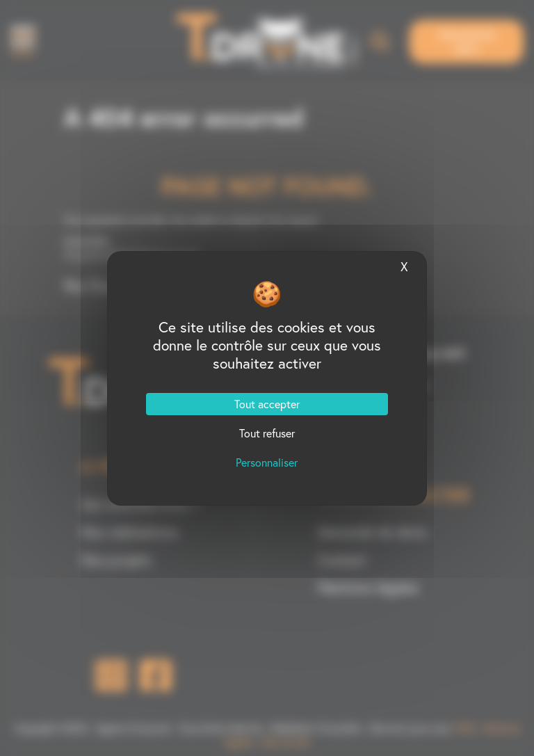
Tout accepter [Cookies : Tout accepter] (267, 404)
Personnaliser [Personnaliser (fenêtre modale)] (267, 463)
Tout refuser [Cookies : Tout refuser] (267, 433)
